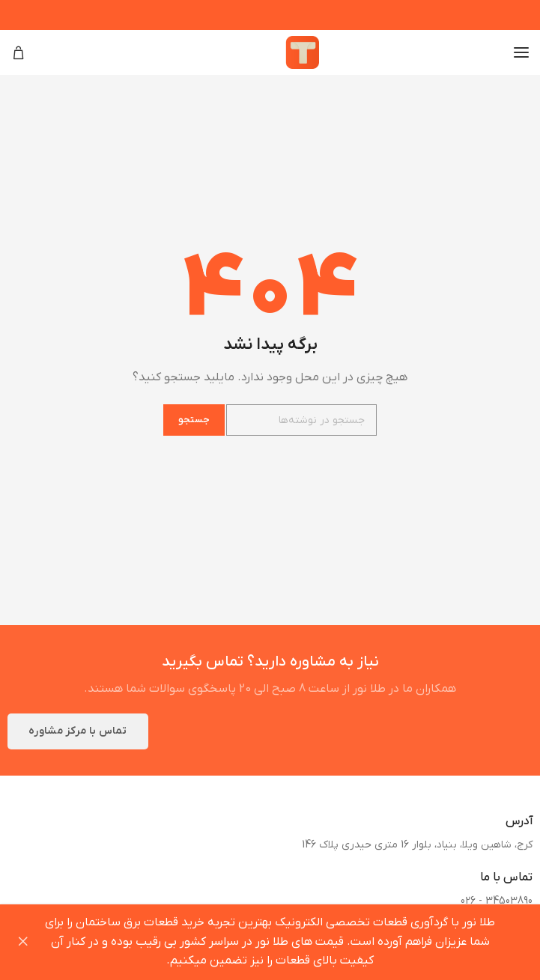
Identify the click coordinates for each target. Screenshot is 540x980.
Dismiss (22, 942)
